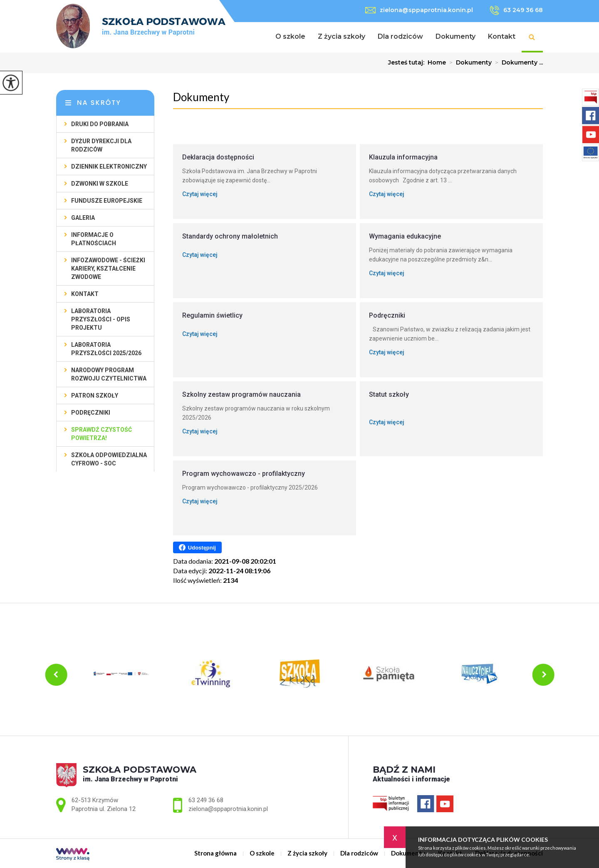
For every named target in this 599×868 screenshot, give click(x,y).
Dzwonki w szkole (100, 184)
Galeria (83, 218)
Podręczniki (91, 413)
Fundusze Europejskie (107, 201)
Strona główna (259, 37)
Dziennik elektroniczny (109, 167)
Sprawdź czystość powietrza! (101, 434)
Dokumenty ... (517, 62)
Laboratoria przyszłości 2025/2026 (106, 349)
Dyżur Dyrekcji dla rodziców (101, 145)
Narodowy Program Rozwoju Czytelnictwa (109, 374)
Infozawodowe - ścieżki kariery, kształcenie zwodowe (108, 269)
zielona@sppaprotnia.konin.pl (419, 10)
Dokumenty (455, 36)
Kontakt (502, 36)
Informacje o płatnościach (94, 239)
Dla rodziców (400, 36)
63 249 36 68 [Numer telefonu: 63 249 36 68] (206, 800)
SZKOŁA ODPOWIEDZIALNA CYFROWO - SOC (109, 459)
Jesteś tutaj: (408, 62)
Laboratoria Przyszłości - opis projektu (101, 319)
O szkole (290, 36)
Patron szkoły (95, 395)
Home (437, 62)
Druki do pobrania (100, 124)
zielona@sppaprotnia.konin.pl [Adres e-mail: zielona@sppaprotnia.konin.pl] (228, 809)
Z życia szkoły (342, 36)
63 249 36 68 (516, 10)
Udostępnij (197, 547)
